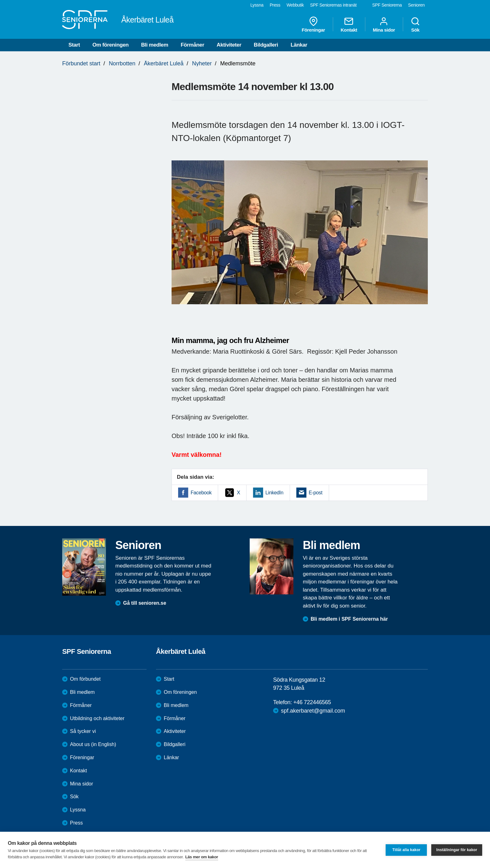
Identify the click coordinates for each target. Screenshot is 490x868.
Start (74, 45)
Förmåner (192, 45)
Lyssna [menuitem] (257, 5)
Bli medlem (155, 45)
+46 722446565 (312, 702)
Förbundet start (81, 63)
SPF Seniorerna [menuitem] (387, 5)
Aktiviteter (229, 45)
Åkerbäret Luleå (164, 63)
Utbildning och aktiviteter (97, 718)
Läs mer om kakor (202, 857)
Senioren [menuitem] (416, 5)
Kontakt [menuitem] (349, 24)
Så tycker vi (83, 731)
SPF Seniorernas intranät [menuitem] (333, 5)
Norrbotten (122, 63)
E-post (316, 493)
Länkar (299, 45)
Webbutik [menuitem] (295, 5)
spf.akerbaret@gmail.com (313, 711)
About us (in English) (93, 744)
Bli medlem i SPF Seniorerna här (349, 619)
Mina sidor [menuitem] (384, 24)
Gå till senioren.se (145, 603)
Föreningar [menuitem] (313, 24)
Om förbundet (85, 679)
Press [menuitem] (275, 5)
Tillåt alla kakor (406, 850)
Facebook (201, 493)
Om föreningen (111, 45)
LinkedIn (274, 493)
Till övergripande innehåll (0, 0)
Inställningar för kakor (457, 850)
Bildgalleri (266, 45)
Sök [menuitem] (415, 24)
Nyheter (202, 63)
